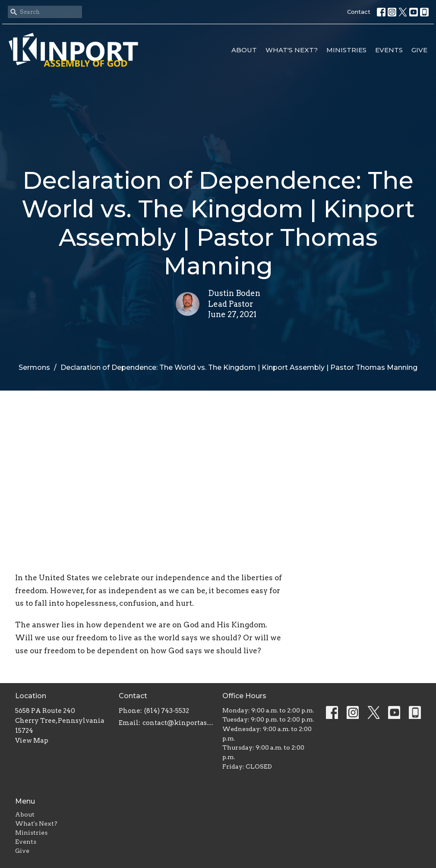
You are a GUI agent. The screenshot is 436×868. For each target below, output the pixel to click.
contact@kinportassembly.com (178, 723)
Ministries (346, 50)
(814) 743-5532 (167, 711)
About (244, 50)
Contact (359, 12)
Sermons (34, 367)
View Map (32, 741)
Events (389, 50)
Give (419, 50)
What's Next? (292, 50)
